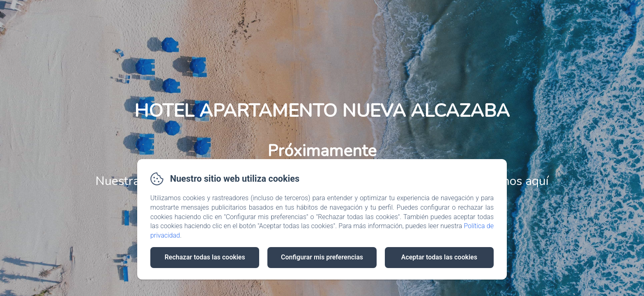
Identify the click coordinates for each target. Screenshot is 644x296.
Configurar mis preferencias (322, 257)
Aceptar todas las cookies (439, 257)
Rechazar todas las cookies (205, 257)
